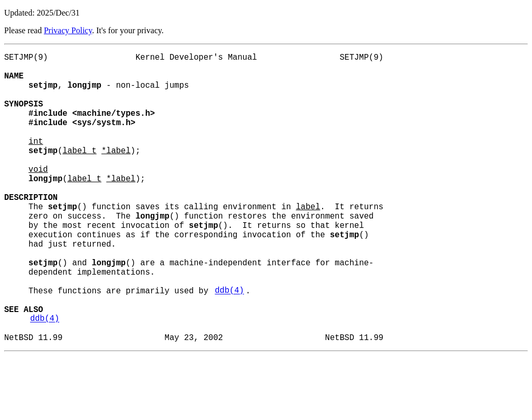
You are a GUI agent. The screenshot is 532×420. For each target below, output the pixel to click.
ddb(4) (229, 344)
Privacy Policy (68, 30)
